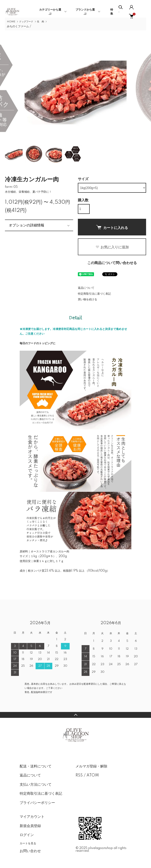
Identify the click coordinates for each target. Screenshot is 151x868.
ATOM (93, 775)
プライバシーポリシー (37, 803)
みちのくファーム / (19, 26)
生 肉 (41, 22)
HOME (11, 22)
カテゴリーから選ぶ (50, 12)
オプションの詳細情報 (27, 225)
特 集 (113, 12)
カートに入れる (112, 227)
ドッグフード (26, 22)
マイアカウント (32, 817)
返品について (86, 288)
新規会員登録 (30, 826)
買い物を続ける (87, 300)
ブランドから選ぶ (85, 12)
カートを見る (28, 843)
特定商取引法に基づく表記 (94, 294)
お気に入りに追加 (112, 247)
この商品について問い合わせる (112, 263)
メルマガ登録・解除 (91, 766)
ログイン (27, 835)
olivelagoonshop (100, 848)
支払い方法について (36, 785)
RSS (79, 775)
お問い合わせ (30, 851)
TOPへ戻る (75, 715)
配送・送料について (36, 766)
